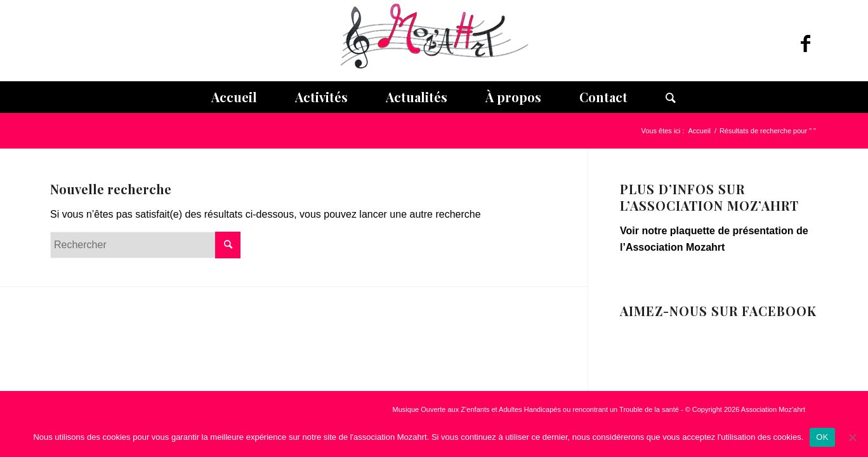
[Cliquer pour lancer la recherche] (228, 245)
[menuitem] (234, 97)
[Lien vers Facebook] (805, 44)
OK (822, 437)
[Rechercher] (661, 97)
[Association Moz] (434, 41)
